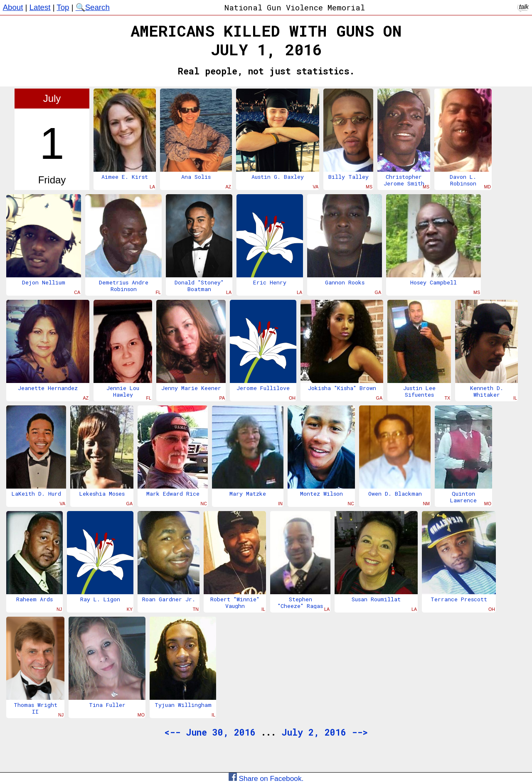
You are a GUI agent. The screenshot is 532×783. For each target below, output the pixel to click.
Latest (40, 7)
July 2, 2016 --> (325, 732)
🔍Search (93, 7)
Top (63, 7)
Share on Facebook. (266, 778)
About (13, 7)
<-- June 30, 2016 (210, 732)
